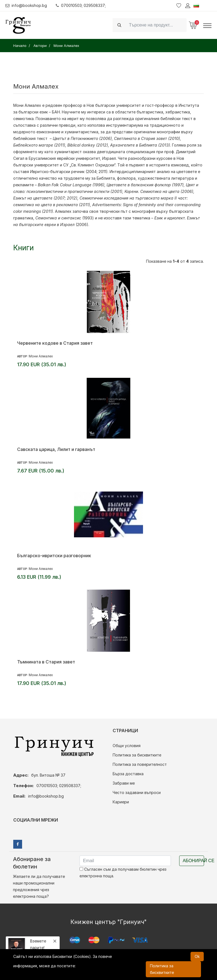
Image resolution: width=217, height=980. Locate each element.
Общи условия (127, 746)
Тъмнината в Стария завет (46, 662)
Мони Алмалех (27, 105)
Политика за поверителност (140, 764)
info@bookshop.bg (26, 5)
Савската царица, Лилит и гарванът (56, 449)
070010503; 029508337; (81, 5)
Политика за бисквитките (137, 755)
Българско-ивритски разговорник (54, 556)
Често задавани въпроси (137, 792)
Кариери (121, 802)
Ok (197, 956)
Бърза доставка (128, 774)
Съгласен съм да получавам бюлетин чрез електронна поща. (123, 873)
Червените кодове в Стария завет (55, 343)
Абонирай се (193, 861)
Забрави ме (124, 783)
